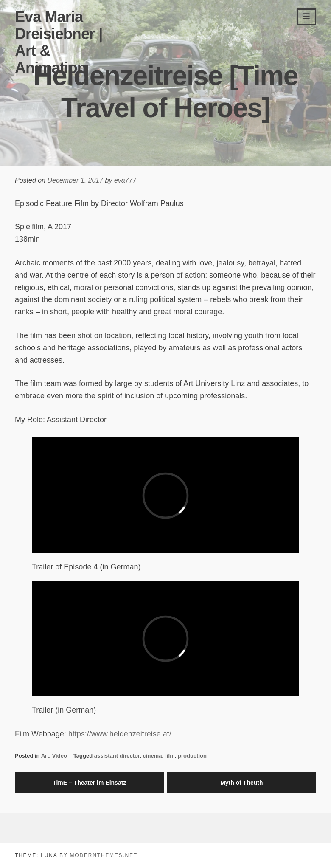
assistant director (117, 756)
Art (45, 756)
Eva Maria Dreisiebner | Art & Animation (59, 42)
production (192, 756)
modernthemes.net (103, 855)
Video (60, 756)
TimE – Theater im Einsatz (89, 783)
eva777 (125, 180)
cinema (153, 756)
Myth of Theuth (241, 783)
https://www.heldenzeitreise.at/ (120, 734)
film (170, 756)
